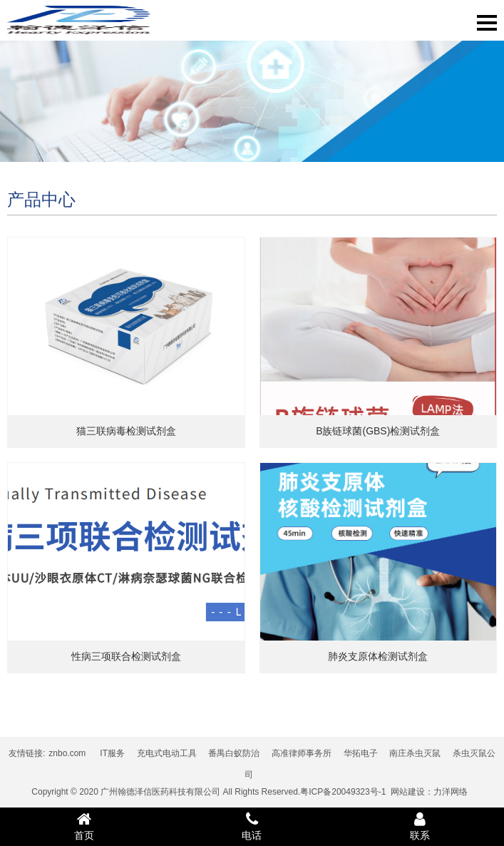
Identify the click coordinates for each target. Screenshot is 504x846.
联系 (420, 826)
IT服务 (112, 753)
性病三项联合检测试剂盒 (126, 656)
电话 (252, 826)
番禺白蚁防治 (234, 753)
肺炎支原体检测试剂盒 (378, 656)
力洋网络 (451, 792)
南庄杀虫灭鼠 (415, 753)
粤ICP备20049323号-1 (343, 792)
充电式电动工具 (167, 753)
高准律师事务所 (302, 753)
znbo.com (67, 753)
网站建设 (408, 792)
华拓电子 (361, 753)
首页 (84, 826)
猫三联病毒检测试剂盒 (126, 431)
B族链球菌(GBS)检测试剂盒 (378, 431)
